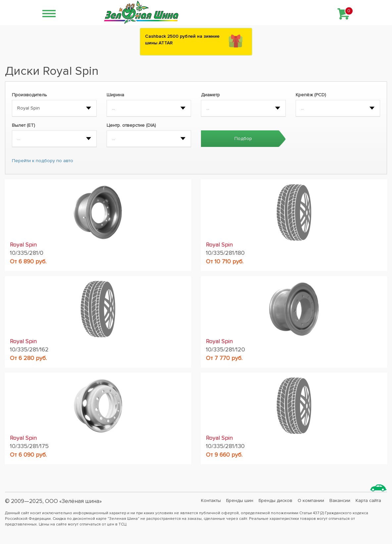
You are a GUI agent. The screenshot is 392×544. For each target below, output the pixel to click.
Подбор (243, 138)
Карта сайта (368, 500)
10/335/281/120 (225, 349)
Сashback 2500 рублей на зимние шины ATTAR (182, 40)
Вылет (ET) (24, 125)
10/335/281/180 (225, 253)
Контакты (211, 500)
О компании (311, 500)
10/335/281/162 (29, 349)
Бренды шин (240, 500)
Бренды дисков (275, 500)
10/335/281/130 (225, 446)
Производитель (29, 95)
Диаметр (210, 95)
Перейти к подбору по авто (43, 161)
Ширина (115, 95)
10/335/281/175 (29, 446)
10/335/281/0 (27, 253)
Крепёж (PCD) (311, 95)
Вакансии (340, 500)
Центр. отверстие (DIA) (131, 125)
